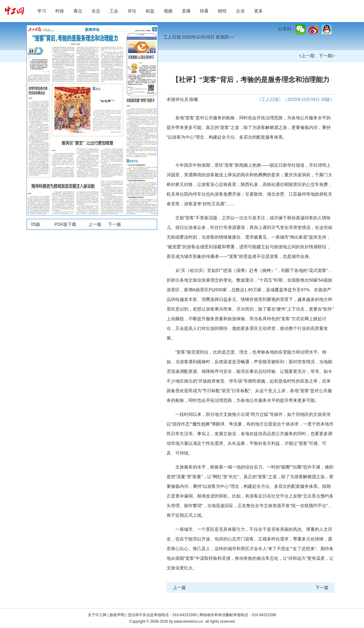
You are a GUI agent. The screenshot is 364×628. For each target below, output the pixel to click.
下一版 (115, 224)
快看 (204, 11)
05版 (36, 224)
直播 (186, 11)
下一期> (327, 56)
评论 (132, 11)
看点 (78, 11)
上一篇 (179, 588)
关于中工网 (97, 615)
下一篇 (322, 588)
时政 (60, 11)
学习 (42, 11)
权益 (150, 11)
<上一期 (307, 56)
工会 (114, 11)
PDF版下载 (65, 224)
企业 (240, 11)
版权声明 (118, 615)
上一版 (95, 224)
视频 (168, 11)
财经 (222, 11)
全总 (96, 11)
